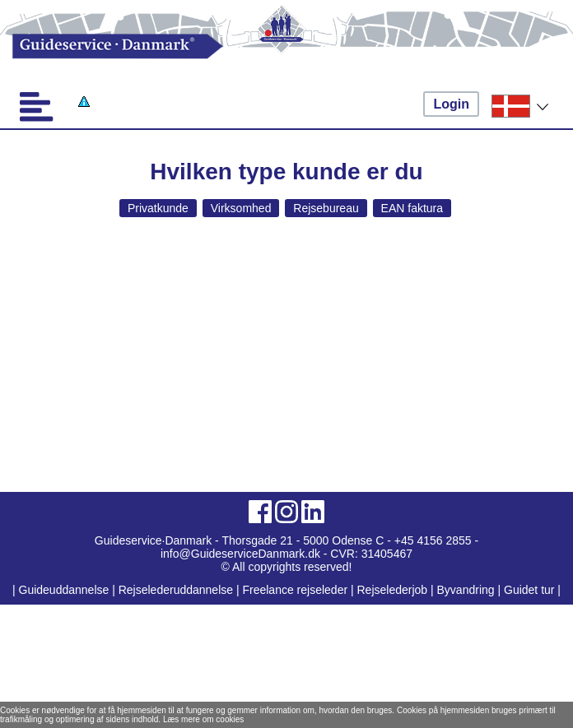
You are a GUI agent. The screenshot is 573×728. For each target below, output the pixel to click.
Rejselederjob (393, 590)
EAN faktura (412, 208)
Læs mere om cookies (203, 719)
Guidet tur (529, 590)
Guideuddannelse (66, 590)
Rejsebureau (326, 208)
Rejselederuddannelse (177, 590)
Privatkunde (158, 208)
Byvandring (466, 590)
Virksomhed (241, 208)
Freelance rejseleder (295, 590)
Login (451, 104)
